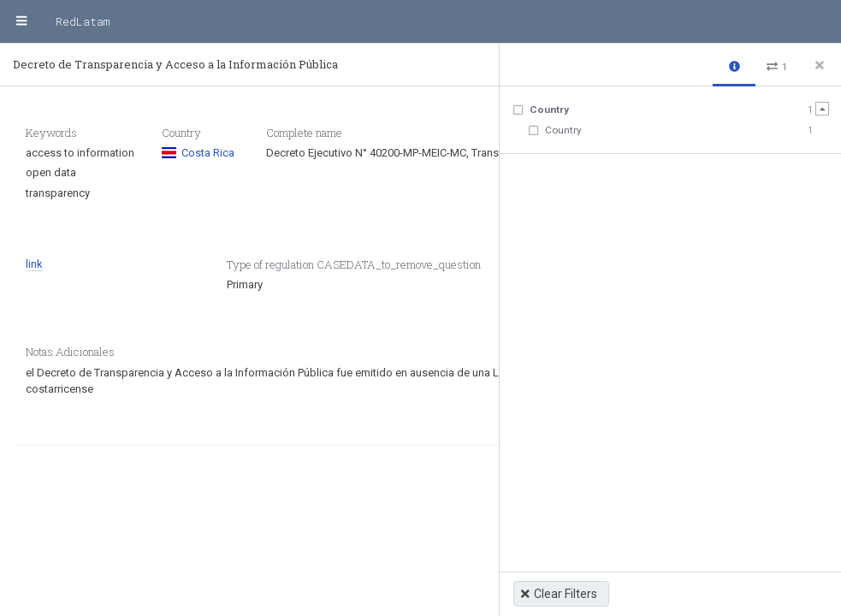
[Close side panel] (820, 65)
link (34, 264)
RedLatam (83, 21)
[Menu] (21, 21)
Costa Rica (198, 153)
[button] (734, 65)
